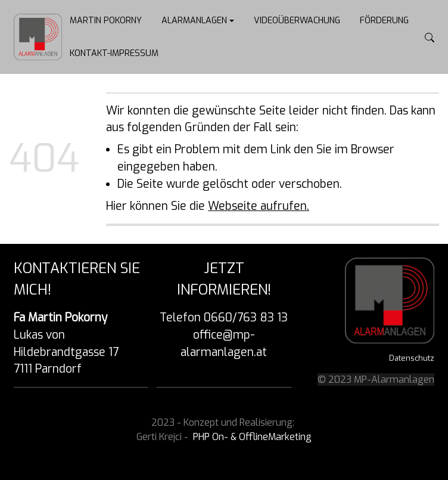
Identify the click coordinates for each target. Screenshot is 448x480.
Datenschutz (412, 358)
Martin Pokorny (106, 21)
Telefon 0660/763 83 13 (224, 318)
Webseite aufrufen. (259, 206)
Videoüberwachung (297, 21)
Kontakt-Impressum (114, 53)
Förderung (384, 21)
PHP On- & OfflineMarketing (252, 437)
